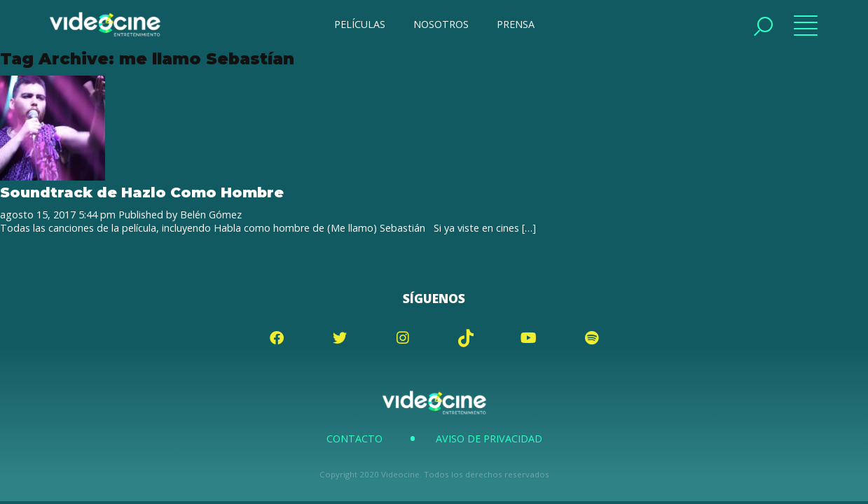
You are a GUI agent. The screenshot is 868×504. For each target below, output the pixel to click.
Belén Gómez (211, 215)
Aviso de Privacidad (489, 439)
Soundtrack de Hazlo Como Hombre (142, 192)
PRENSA (516, 24)
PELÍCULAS (360, 24)
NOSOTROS (441, 24)
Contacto (354, 439)
